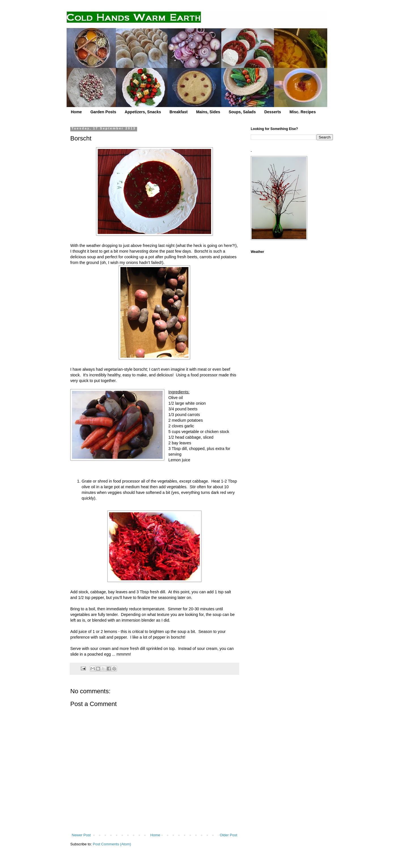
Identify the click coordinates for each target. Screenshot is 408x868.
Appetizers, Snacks (143, 112)
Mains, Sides (208, 112)
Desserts (273, 112)
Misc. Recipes (303, 112)
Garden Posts (103, 112)
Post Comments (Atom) (112, 844)
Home (76, 112)
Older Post (229, 835)
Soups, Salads (242, 112)
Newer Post (81, 835)
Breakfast (178, 112)
